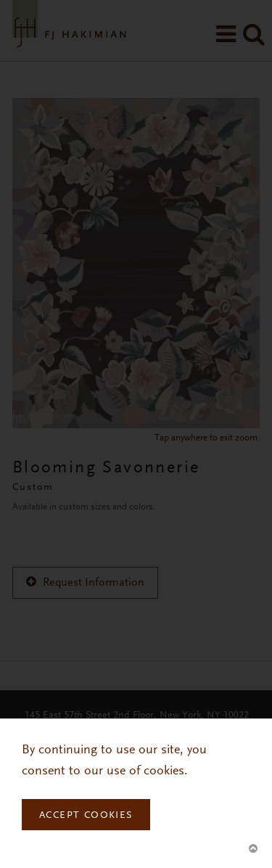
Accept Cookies (86, 816)
